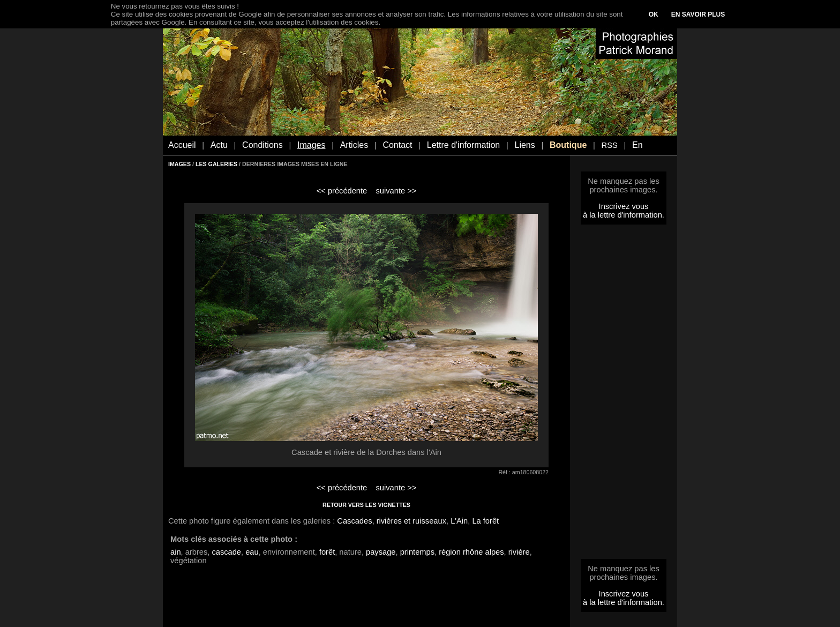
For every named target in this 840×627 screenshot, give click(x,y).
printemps (417, 552)
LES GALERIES (216, 164)
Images (311, 145)
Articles (354, 145)
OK (654, 14)
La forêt (485, 521)
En (637, 145)
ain (176, 552)
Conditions (262, 145)
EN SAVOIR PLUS (698, 14)
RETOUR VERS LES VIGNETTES (366, 505)
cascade (226, 552)
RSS (610, 145)
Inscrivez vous (624, 206)
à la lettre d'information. (624, 215)
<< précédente (342, 191)
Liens (524, 145)
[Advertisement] (624, 395)
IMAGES (179, 164)
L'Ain (459, 521)
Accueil (182, 145)
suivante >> (396, 191)
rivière (519, 552)
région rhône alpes (471, 552)
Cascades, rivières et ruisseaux (392, 521)
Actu (219, 145)
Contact (397, 145)
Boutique (568, 145)
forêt (327, 552)
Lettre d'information (463, 145)
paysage (381, 552)
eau (252, 552)
